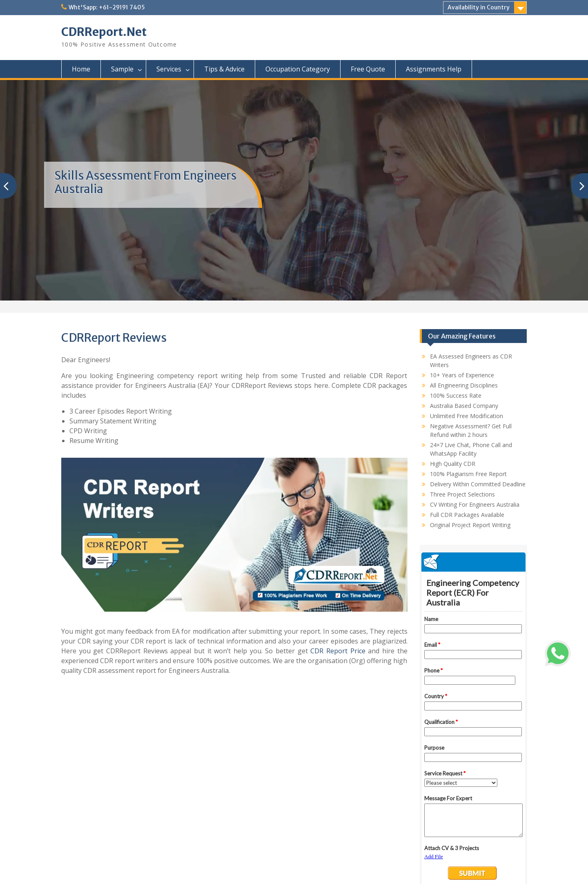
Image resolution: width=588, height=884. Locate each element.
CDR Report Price (338, 651)
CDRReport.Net (104, 32)
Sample (122, 69)
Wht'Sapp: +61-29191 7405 (107, 7)
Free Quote (368, 69)
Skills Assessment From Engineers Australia (145, 183)
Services (169, 69)
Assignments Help (434, 69)
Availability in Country (479, 7)
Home (81, 69)
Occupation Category (298, 69)
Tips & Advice (224, 69)
